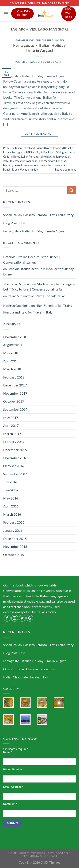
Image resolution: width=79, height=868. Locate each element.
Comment (10, 804)
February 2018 (14, 377)
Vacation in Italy (29, 170)
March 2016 (12, 514)
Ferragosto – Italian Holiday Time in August (39, 48)
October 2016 (14, 466)
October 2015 (14, 555)
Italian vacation (61, 157)
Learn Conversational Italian (30, 165)
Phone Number (13, 770)
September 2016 (15, 474)
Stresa (15, 170)
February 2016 (14, 522)
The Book (38, 853)
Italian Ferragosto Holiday (36, 157)
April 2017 (11, 425)
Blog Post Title (14, 223)
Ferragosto (18, 152)
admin (59, 62)
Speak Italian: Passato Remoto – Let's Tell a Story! (39, 215)
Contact (51, 856)
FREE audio (33, 152)
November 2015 (15, 546)
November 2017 (15, 393)
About (24, 853)
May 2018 (11, 353)
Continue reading (40, 134)
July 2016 (10, 482)
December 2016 (15, 450)
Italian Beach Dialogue (53, 152)
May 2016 (11, 498)
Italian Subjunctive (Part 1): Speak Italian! (37, 296)
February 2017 (14, 442)
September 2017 (15, 409)
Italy (6, 161)
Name (8, 752)
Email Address (13, 787)
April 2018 (11, 361)
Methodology (59, 853)
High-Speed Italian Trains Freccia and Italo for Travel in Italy (38, 309)
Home (13, 853)
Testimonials (32, 856)
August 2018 (12, 345)
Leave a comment (66, 170)
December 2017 (15, 385)
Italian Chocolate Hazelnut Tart (26, 677)
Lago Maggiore (46, 161)
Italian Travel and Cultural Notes (39, 40)
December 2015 (15, 539)
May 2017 (11, 417)
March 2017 (12, 434)
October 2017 (14, 401)
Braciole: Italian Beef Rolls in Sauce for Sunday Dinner (38, 271)
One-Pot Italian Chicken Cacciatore (29, 669)
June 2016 (11, 490)
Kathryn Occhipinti (17, 305)
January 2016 (13, 530)
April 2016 (11, 506)
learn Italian (55, 165)
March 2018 (12, 369)
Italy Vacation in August (23, 161)
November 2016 (15, 458)
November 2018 (15, 337)
